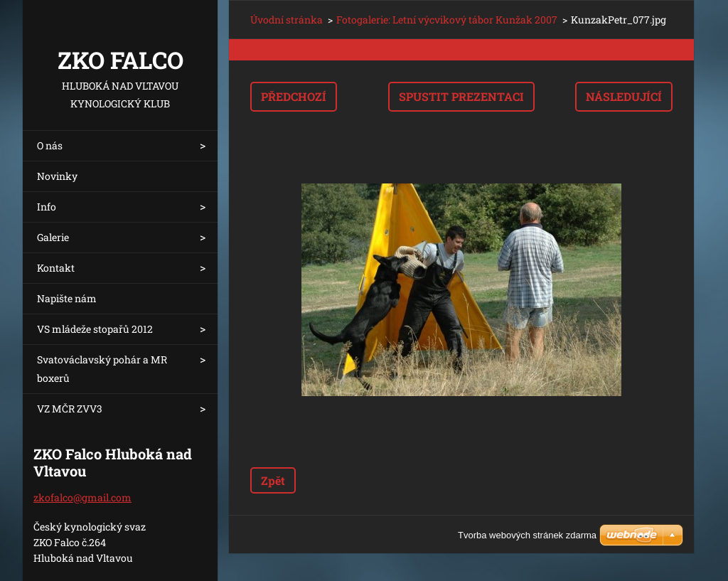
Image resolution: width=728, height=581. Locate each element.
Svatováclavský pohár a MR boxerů (102, 369)
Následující (624, 96)
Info (47, 207)
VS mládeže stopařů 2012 (95, 329)
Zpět (273, 480)
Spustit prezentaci (461, 96)
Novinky (57, 176)
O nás (50, 145)
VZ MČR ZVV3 (70, 409)
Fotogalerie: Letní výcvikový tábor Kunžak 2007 (447, 20)
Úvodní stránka (287, 20)
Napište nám (67, 298)
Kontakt (56, 268)
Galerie (53, 237)
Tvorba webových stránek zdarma (527, 535)
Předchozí (294, 96)
